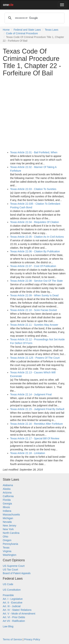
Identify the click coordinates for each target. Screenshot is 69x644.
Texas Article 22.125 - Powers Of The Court (35, 358)
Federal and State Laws (27, 30)
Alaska (7, 489)
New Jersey (9, 526)
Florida (7, 500)
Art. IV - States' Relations (17, 610)
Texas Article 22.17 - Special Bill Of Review (35, 438)
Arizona (7, 493)
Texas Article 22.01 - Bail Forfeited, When (34, 152)
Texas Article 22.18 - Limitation (28, 453)
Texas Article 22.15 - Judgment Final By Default (37, 409)
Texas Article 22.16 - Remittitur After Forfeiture (36, 424)
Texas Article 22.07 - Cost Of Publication (33, 266)
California (8, 496)
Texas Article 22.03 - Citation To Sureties (33, 189)
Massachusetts (11, 515)
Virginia (7, 551)
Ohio (6, 537)
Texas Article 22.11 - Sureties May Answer (34, 325)
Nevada (7, 522)
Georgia (7, 504)
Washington (9, 555)
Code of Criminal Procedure (22, 33)
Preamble (8, 595)
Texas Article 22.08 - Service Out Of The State (36, 281)
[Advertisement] (34, 114)
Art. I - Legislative (13, 599)
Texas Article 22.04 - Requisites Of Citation (34, 222)
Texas (6, 548)
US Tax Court (10, 570)
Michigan (8, 518)
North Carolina (11, 533)
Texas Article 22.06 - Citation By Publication (35, 251)
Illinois (6, 507)
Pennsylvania (10, 544)
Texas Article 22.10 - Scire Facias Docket (33, 310)
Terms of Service (12, 639)
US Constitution (12, 590)
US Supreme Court (14, 566)
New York (8, 529)
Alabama (8, 485)
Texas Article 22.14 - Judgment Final (31, 394)
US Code (8, 584)
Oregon (7, 540)
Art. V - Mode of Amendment (19, 614)
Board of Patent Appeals (17, 573)
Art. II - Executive (13, 603)
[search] (34, 18)
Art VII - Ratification (14, 621)
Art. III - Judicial (12, 606)
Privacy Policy (32, 639)
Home (6, 30)
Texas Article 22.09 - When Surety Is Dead (34, 295)
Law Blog (8, 626)
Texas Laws (52, 30)
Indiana (7, 511)
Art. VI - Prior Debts (14, 617)
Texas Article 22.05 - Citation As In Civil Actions (37, 237)
